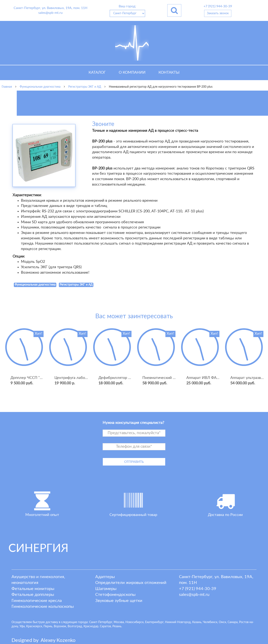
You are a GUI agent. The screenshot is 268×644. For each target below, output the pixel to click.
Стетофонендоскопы (115, 595)
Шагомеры (106, 589)
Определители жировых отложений (131, 583)
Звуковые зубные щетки (119, 601)
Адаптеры (105, 577)
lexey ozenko (58, 640)
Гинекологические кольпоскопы (43, 607)
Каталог (97, 73)
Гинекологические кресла (37, 601)
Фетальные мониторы (33, 589)
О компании (132, 73)
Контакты (169, 73)
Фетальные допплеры (33, 595)
